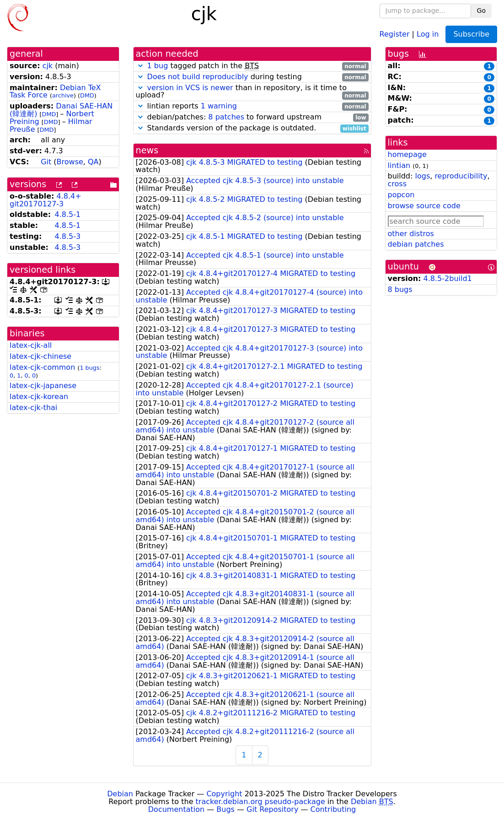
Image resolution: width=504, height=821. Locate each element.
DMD (87, 95)
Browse (70, 162)
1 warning (219, 106)
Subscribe (471, 34)
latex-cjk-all (31, 345)
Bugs (225, 809)
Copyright (224, 794)
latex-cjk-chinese (40, 356)
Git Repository (272, 809)
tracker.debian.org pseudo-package (260, 802)
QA (93, 162)
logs (422, 176)
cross (397, 184)
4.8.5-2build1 (448, 278)
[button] (140, 66)
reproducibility (461, 176)
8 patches (226, 117)
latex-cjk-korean (39, 397)
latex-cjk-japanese (43, 386)
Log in (428, 34)
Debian (120, 794)
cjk (48, 66)
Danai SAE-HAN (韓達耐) (61, 110)
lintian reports (252, 106)
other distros (411, 234)
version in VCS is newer (190, 88)
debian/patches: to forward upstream (252, 117)
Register (395, 34)
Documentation (176, 809)
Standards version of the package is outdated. (252, 128)
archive (63, 95)
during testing (252, 77)
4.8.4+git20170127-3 (46, 200)
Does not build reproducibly (198, 77)
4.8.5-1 (67, 214)
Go (481, 11)
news (147, 150)
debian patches (416, 244)
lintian (399, 165)
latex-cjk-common (42, 367)
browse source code (424, 206)
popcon (401, 195)
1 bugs (89, 368)
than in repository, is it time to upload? (252, 92)
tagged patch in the (252, 66)
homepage (407, 154)
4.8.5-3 (67, 236)
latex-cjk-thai (33, 408)
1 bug (158, 66)
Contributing (333, 809)
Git (46, 162)
